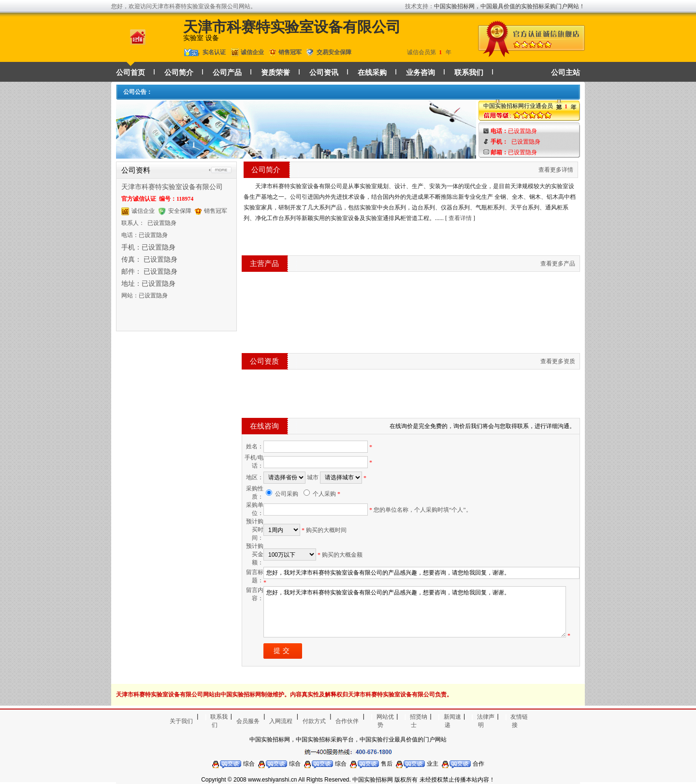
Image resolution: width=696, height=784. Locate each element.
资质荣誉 (275, 73)
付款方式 (314, 721)
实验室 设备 (201, 38)
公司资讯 (324, 73)
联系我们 (469, 73)
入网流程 (281, 721)
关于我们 (181, 721)
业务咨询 (420, 73)
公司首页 (130, 73)
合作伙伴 (347, 721)
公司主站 (565, 73)
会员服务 (248, 721)
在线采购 (372, 73)
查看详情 (460, 218)
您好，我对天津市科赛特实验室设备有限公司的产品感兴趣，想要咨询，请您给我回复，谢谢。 (415, 612)
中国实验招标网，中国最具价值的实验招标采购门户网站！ (509, 6)
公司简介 (179, 73)
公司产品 (227, 73)
